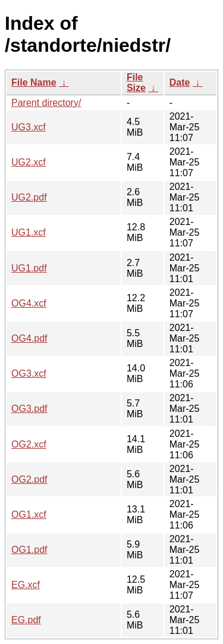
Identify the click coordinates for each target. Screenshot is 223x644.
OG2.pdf (29, 479)
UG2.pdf (29, 197)
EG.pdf (26, 620)
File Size (136, 82)
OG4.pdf (29, 338)
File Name (34, 82)
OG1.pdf (29, 550)
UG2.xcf (29, 162)
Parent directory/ (46, 103)
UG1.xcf (29, 232)
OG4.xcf (29, 303)
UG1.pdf (29, 268)
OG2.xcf (29, 444)
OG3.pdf (29, 409)
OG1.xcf (29, 515)
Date (180, 82)
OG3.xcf (29, 373)
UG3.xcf (29, 127)
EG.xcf (26, 585)
